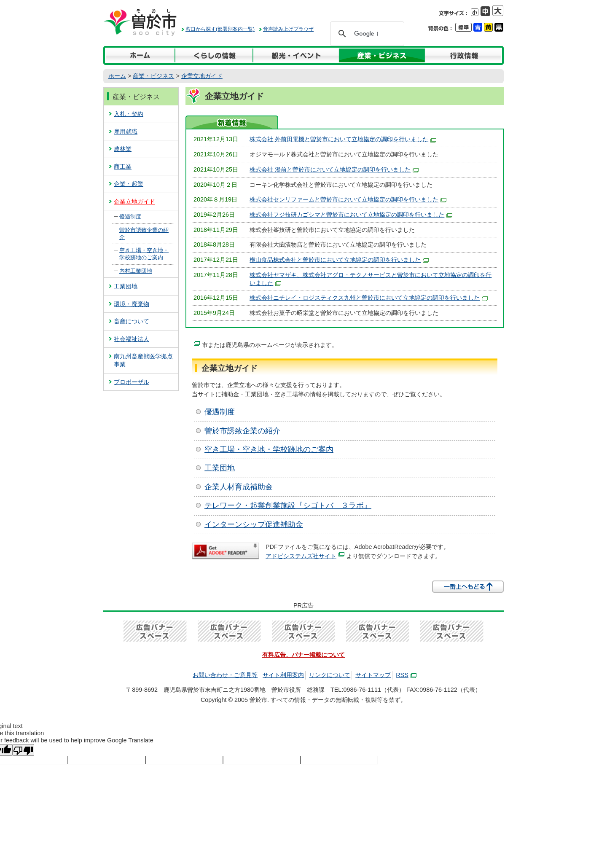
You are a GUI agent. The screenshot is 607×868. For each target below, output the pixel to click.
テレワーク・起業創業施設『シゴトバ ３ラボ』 (288, 505)
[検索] (366, 34)
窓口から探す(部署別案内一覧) (220, 29)
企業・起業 (129, 184)
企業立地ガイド (202, 76)
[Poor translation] (23, 750)
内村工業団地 (136, 271)
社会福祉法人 (132, 339)
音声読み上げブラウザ (288, 29)
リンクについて (330, 675)
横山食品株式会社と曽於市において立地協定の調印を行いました (339, 260)
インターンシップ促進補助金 (254, 524)
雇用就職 (126, 132)
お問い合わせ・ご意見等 (225, 675)
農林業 (123, 149)
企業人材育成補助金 (239, 487)
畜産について (132, 321)
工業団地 (220, 468)
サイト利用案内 (283, 675)
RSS (406, 675)
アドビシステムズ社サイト (305, 556)
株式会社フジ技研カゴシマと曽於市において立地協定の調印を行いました (351, 215)
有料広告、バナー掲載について (303, 655)
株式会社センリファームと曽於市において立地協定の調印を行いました (348, 199)
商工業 (123, 167)
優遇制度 (220, 412)
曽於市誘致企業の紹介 (242, 431)
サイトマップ (373, 675)
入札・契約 (129, 114)
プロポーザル (132, 382)
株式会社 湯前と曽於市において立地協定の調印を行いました (334, 169)
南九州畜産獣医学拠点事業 (143, 360)
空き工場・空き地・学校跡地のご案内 (269, 449)
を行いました (369, 298)
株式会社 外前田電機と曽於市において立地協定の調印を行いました (343, 139)
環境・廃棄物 (132, 304)
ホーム (117, 76)
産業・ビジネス (153, 76)
